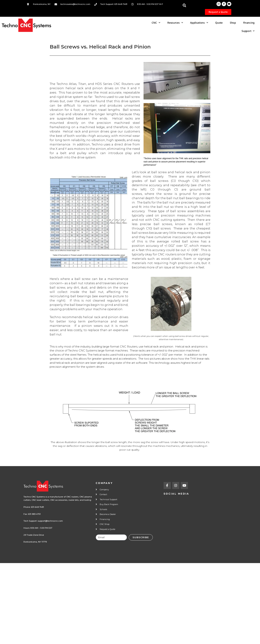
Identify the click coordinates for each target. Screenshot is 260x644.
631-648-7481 (37, 507)
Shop (233, 23)
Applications (199, 23)
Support (248, 31)
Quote (219, 23)
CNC (156, 23)
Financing (249, 23)
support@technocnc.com (50, 521)
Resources (175, 23)
